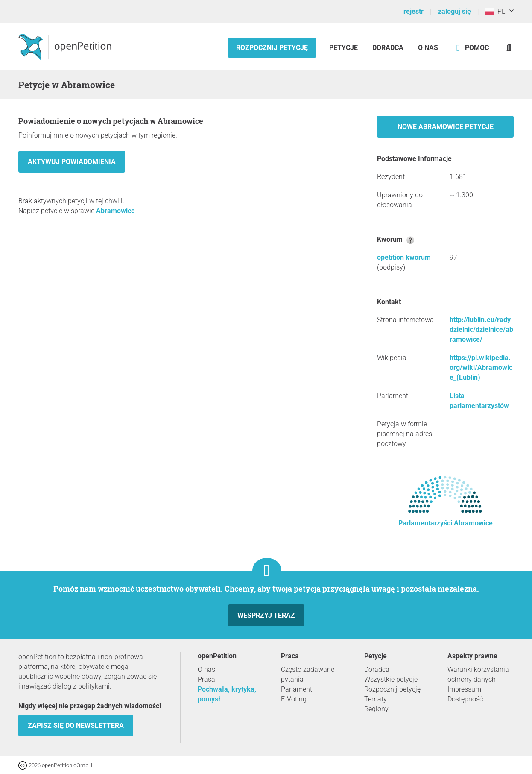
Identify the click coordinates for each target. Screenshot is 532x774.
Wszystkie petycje (391, 679)
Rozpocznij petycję (272, 48)
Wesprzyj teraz (266, 615)
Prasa (206, 679)
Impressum (464, 689)
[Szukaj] (509, 48)
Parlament (297, 689)
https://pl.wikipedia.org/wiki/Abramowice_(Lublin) (481, 368)
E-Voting (294, 699)
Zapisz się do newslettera (76, 726)
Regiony (376, 709)
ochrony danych (472, 679)
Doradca (388, 48)
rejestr (414, 11)
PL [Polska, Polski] (495, 11)
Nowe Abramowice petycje (446, 127)
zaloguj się (455, 11)
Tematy (376, 699)
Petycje (344, 48)
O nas (428, 48)
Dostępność (465, 699)
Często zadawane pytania (308, 674)
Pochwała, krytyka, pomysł (227, 694)
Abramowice (115, 211)
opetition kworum (404, 257)
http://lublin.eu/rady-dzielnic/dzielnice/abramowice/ (481, 330)
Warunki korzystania (478, 670)
